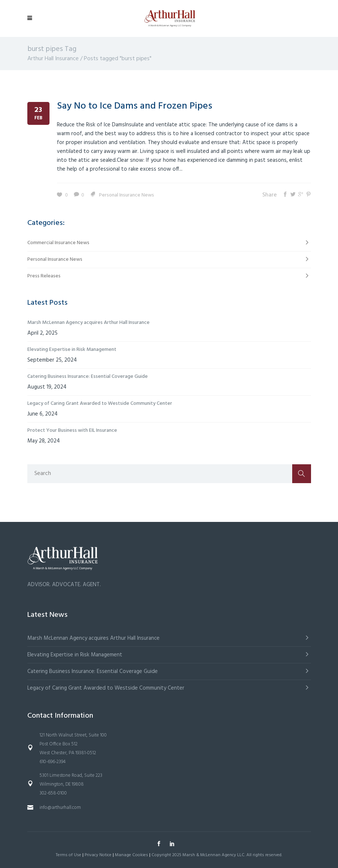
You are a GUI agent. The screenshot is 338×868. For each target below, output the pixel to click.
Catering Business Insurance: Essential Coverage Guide (88, 377)
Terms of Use (69, 855)
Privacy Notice (98, 855)
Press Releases (44, 276)
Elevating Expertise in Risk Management (72, 350)
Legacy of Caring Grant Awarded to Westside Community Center (100, 404)
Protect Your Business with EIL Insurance (72, 430)
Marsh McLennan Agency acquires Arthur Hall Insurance (88, 323)
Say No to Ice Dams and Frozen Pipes (135, 106)
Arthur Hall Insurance (53, 59)
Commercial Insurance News (58, 243)
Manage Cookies (132, 855)
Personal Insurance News (127, 195)
